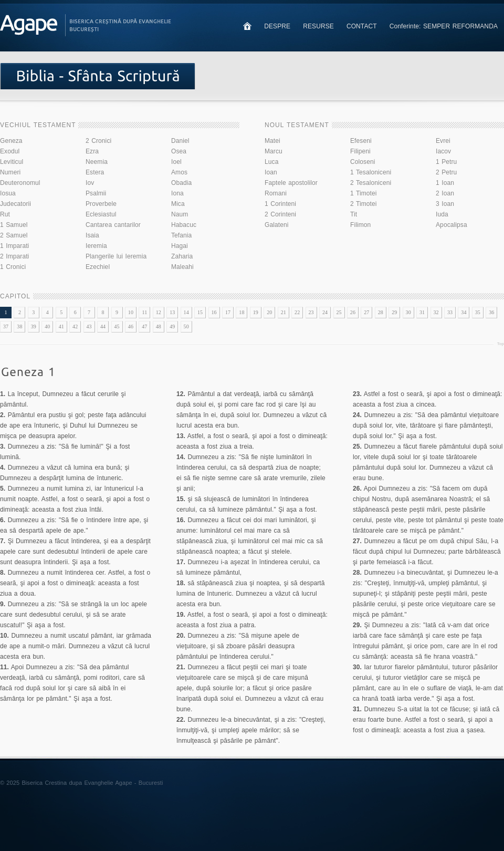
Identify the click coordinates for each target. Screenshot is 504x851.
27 (366, 312)
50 (186, 326)
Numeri (10, 172)
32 (436, 312)
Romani (276, 193)
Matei (272, 141)
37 (6, 326)
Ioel (176, 162)
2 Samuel (14, 235)
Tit (354, 214)
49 (172, 326)
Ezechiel (98, 267)
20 (269, 312)
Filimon (360, 225)
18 (241, 312)
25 (339, 312)
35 (478, 312)
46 (131, 326)
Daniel (180, 141)
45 (117, 326)
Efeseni (361, 141)
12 (159, 312)
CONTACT (362, 26)
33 (450, 312)
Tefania (181, 235)
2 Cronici (98, 141)
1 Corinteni (280, 204)
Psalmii (96, 193)
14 (186, 312)
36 (491, 312)
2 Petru (446, 172)
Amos (179, 172)
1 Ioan (445, 183)
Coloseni (363, 162)
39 (34, 326)
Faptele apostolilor (291, 183)
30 (408, 312)
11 (144, 312)
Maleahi (182, 267)
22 (297, 312)
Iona (177, 193)
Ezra (92, 151)
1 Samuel (14, 225)
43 (89, 326)
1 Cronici (13, 267)
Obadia (181, 183)
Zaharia (182, 256)
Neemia (97, 162)
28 (381, 312)
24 (325, 312)
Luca (271, 162)
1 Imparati (14, 246)
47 (144, 326)
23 (311, 312)
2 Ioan (445, 193)
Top (501, 344)
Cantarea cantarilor (113, 225)
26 (353, 312)
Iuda (442, 214)
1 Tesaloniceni (371, 172)
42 (75, 326)
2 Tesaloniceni (371, 183)
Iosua (8, 193)
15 (200, 312)
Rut (5, 214)
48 (159, 326)
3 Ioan (445, 204)
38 (19, 326)
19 (256, 312)
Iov (90, 183)
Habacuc (184, 225)
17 (228, 312)
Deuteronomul (20, 183)
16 (214, 312)
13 (172, 312)
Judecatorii (15, 204)
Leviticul (12, 162)
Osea (179, 151)
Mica (178, 204)
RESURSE (318, 26)
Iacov (443, 151)
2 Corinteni (280, 214)
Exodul (10, 151)
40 (47, 326)
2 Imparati (14, 256)
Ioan (271, 172)
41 (61, 326)
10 (131, 312)
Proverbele (101, 204)
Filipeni (360, 151)
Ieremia (96, 246)
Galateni (277, 225)
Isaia (92, 235)
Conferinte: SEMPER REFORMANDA (444, 26)
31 (422, 312)
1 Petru (446, 162)
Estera (95, 172)
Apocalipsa (451, 225)
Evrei (443, 141)
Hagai (180, 246)
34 (464, 312)
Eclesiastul (101, 214)
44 (103, 326)
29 (394, 312)
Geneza (11, 141)
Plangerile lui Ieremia (116, 256)
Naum (180, 214)
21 (283, 312)
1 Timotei (364, 193)
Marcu (274, 151)
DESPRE (277, 26)
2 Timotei (364, 204)
